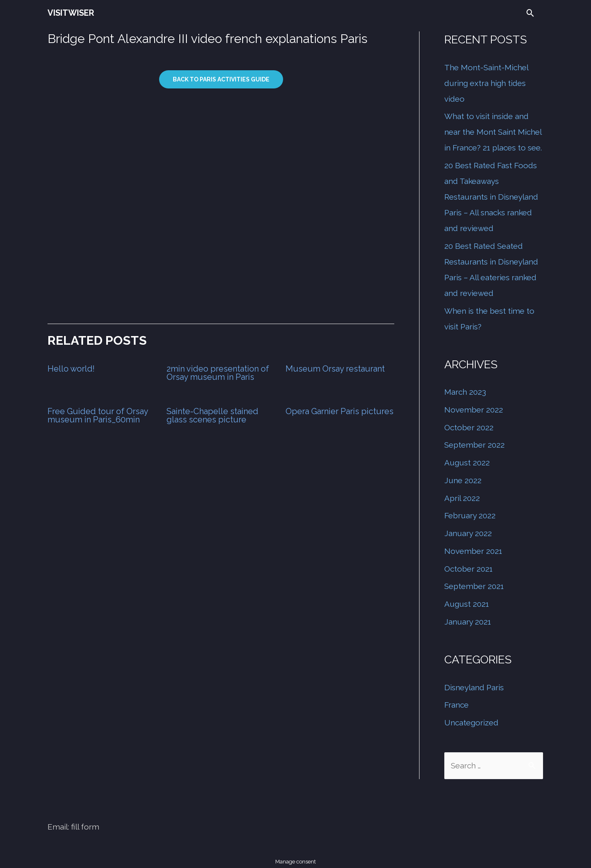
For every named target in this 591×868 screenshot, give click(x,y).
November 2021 (473, 551)
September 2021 (474, 586)
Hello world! (71, 369)
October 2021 (468, 569)
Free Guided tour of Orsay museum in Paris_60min (98, 415)
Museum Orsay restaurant (335, 369)
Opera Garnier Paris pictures (340, 411)
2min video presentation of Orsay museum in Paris (218, 373)
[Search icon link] (530, 13)
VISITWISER (71, 13)
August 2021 (467, 604)
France (456, 705)
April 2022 (462, 498)
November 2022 (474, 410)
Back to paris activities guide (221, 79)
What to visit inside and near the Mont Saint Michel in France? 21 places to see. (493, 132)
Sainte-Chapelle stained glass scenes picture (212, 415)
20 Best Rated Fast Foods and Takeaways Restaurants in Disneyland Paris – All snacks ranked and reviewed (491, 197)
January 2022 (468, 533)
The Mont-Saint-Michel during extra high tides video (486, 83)
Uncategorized (471, 723)
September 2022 (474, 445)
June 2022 (463, 480)
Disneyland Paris (474, 687)
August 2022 (467, 463)
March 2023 (465, 392)
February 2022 (470, 515)
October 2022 (469, 427)
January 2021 (468, 622)
